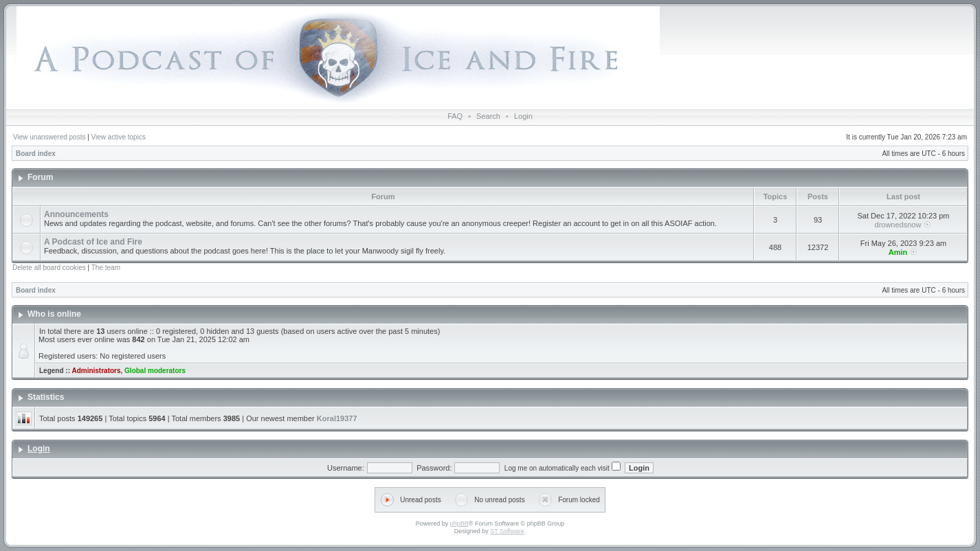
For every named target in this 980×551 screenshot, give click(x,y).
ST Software (507, 531)
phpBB (459, 524)
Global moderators (155, 371)
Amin (898, 252)
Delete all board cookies (49, 268)
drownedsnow (898, 225)
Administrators (96, 371)
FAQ (455, 116)
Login (523, 116)
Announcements (76, 214)
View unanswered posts (49, 137)
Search (488, 116)
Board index (36, 154)
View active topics (119, 137)
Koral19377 (337, 418)
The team (106, 268)
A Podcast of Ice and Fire (93, 242)
